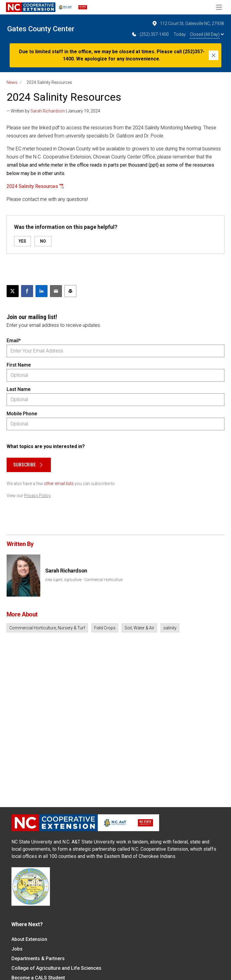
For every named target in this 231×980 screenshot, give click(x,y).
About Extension (29, 939)
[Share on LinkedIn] (42, 291)
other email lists (59, 484)
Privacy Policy (37, 496)
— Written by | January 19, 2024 (53, 111)
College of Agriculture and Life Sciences (56, 968)
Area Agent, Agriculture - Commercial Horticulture (84, 580)
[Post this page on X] (13, 291)
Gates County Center (41, 29)
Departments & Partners (38, 958)
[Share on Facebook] (27, 291)
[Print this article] (70, 291)
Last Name (18, 389)
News (12, 82)
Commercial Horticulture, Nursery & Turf (47, 628)
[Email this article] (56, 291)
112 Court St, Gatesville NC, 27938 (188, 23)
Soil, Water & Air (139, 628)
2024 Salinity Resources (32, 186)
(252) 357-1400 (150, 34)
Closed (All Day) (207, 34)
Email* (14, 341)
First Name (19, 365)
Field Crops (105, 628)
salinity (170, 628)
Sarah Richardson (48, 111)
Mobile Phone (22, 414)
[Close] (214, 55)
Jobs (17, 949)
